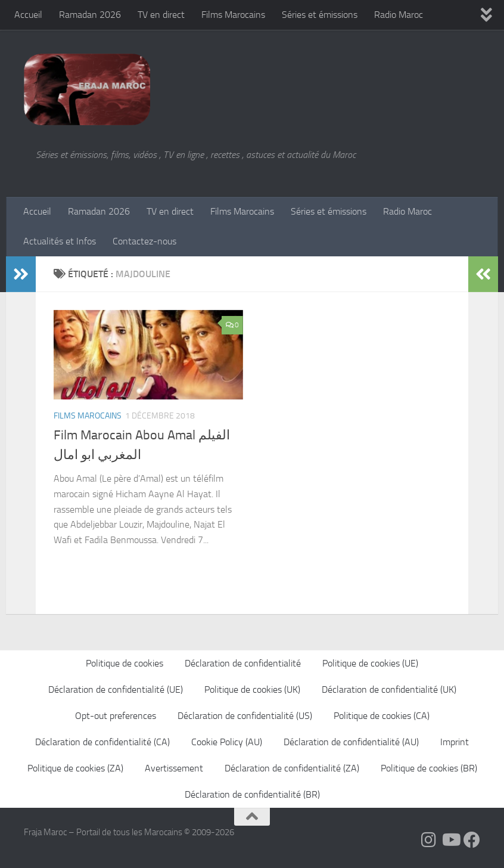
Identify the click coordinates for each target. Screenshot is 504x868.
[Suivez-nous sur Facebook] (472, 840)
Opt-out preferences (116, 716)
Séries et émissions (320, 15)
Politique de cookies (125, 663)
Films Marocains (233, 15)
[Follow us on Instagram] (429, 840)
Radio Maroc (399, 15)
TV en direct (161, 15)
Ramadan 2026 (90, 15)
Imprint (455, 742)
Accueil (28, 15)
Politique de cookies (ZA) (75, 768)
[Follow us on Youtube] (450, 840)
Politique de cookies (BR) (429, 768)
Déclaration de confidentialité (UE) (116, 689)
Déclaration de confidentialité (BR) (252, 794)
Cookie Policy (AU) (227, 742)
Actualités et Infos (60, 241)
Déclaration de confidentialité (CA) (102, 742)
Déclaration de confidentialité (243, 663)
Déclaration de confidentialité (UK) (389, 689)
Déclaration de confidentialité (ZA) (292, 768)
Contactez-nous (144, 241)
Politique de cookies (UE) (370, 663)
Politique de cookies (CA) (382, 716)
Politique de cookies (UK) (252, 689)
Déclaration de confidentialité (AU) (351, 742)
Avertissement (174, 768)
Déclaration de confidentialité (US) (245, 716)
